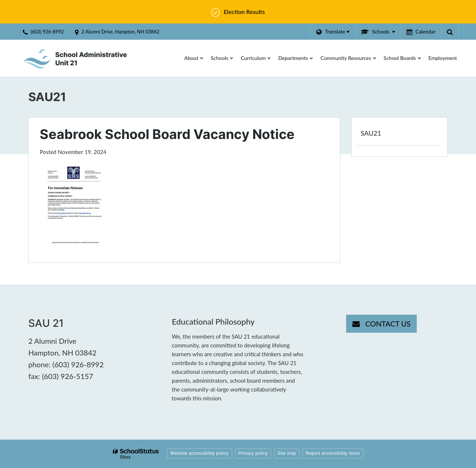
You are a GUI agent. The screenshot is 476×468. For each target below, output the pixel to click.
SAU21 (371, 133)
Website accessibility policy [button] (200, 453)
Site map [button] (287, 453)
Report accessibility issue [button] (333, 453)
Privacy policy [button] (253, 453)
